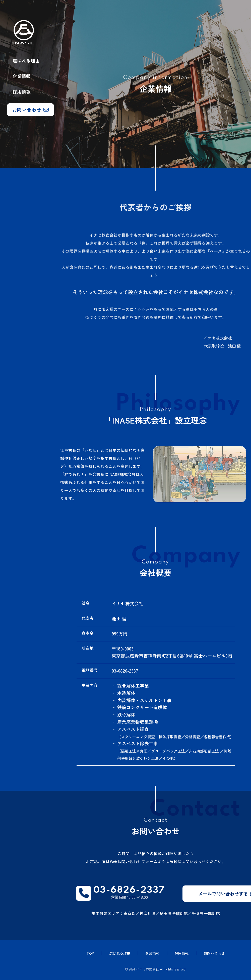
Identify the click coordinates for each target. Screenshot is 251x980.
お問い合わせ (216, 954)
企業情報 (22, 76)
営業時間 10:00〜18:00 (130, 894)
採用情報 (22, 92)
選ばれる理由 (26, 60)
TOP (88, 954)
